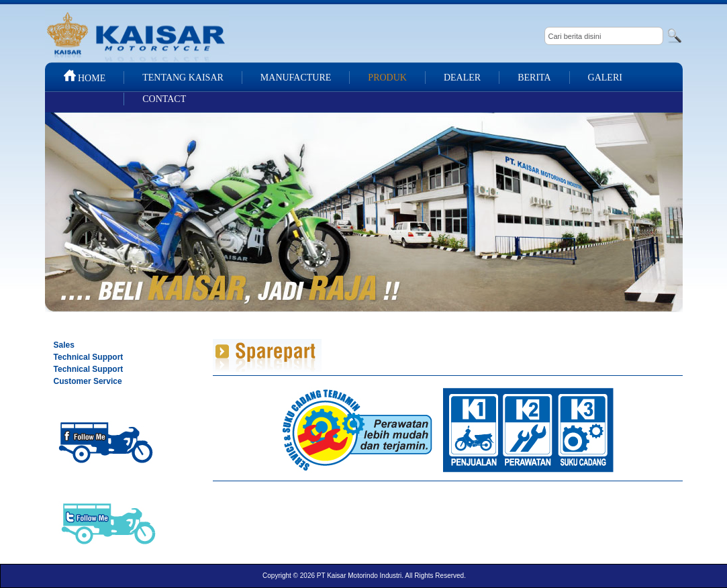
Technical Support (89, 357)
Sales (64, 345)
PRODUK (387, 78)
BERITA (534, 78)
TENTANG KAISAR (183, 78)
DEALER (462, 78)
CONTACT (164, 99)
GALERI (605, 78)
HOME (85, 78)
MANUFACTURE (296, 78)
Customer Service (88, 381)
